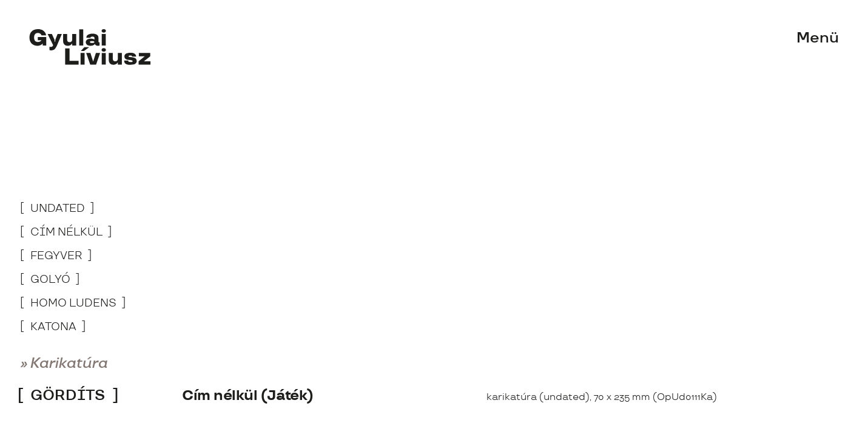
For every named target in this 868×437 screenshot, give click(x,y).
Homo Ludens (73, 303)
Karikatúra (69, 364)
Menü (818, 38)
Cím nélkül (66, 232)
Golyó (50, 280)
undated (58, 209)
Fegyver (56, 256)
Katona (53, 327)
